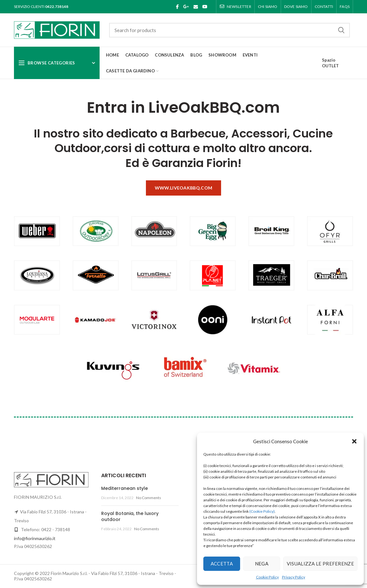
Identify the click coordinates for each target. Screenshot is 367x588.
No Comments (149, 498)
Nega (262, 564)
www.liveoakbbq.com (183, 188)
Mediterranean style (125, 488)
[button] (354, 441)
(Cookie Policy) (262, 511)
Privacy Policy (294, 577)
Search (341, 30)
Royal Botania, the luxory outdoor (130, 517)
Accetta (222, 564)
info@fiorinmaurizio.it (35, 538)
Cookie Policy (267, 577)
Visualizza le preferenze (320, 564)
